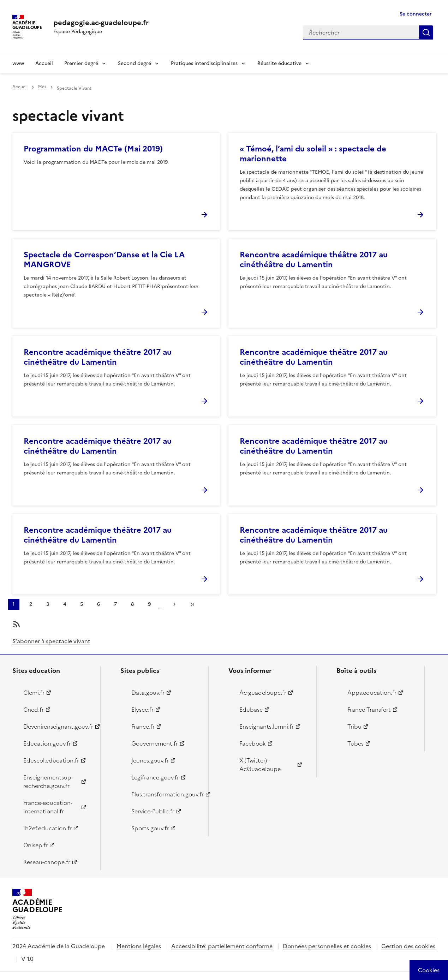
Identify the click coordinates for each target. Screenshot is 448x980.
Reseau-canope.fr (47, 862)
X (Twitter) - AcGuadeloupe (260, 765)
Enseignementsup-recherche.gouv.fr (48, 782)
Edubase (251, 710)
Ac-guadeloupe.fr (263, 693)
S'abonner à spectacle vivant (51, 641)
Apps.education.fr (372, 693)
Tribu (354, 727)
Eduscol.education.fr (51, 760)
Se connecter (416, 14)
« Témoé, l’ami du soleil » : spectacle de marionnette (313, 154)
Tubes (356, 743)
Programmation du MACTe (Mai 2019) (93, 149)
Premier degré (81, 63)
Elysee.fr (142, 710)
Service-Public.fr (153, 811)
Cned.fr (34, 710)
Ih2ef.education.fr (47, 828)
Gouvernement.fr (155, 743)
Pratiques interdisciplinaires (204, 63)
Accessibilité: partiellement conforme (222, 946)
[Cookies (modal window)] (429, 970)
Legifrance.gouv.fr (155, 777)
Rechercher (426, 32)
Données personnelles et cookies (327, 946)
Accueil (44, 63)
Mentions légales (139, 946)
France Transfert (369, 710)
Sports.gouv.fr (150, 828)
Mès (42, 87)
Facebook (253, 743)
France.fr (143, 727)
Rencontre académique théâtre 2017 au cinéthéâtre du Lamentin (314, 260)
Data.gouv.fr (148, 693)
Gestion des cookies (408, 946)
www (18, 63)
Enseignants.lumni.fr (267, 727)
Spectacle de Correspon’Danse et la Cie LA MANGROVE (104, 260)
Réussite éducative (279, 63)
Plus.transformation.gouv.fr (166, 794)
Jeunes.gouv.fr (150, 760)
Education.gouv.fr (47, 743)
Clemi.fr (34, 693)
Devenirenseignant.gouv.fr (58, 727)
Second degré (135, 63)
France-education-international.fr (48, 807)
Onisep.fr (35, 845)
